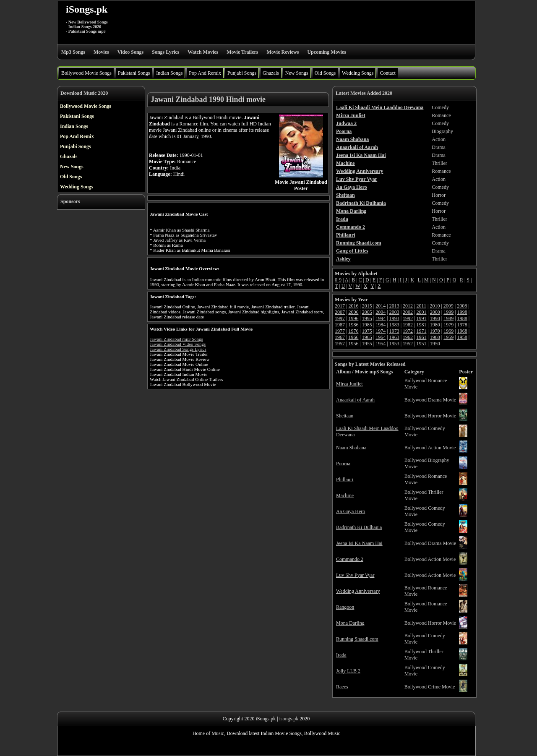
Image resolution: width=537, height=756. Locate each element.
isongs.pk (289, 719)
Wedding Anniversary (358, 591)
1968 (462, 331)
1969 (448, 331)
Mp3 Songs (73, 52)
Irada (341, 655)
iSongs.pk (87, 9)
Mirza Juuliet (349, 384)
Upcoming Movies (326, 52)
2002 (408, 312)
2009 (448, 306)
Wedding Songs (358, 73)
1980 (435, 325)
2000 (435, 312)
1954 (381, 344)
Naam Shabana (351, 448)
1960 (435, 337)
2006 (353, 312)
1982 (408, 325)
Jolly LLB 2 (348, 671)
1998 (462, 312)
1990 (435, 318)
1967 (340, 337)
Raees (342, 687)
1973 (394, 331)
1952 (408, 344)
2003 (394, 312)
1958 (462, 337)
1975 (367, 331)
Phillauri (345, 480)
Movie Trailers (242, 52)
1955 (367, 344)
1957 (340, 344)
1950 (435, 344)
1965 (367, 337)
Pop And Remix (205, 73)
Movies (101, 52)
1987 (340, 325)
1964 (381, 337)
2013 (394, 306)
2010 (435, 306)
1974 (381, 331)
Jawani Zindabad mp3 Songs (176, 339)
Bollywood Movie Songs (86, 73)
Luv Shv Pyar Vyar (355, 575)
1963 (394, 337)
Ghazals (271, 73)
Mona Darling (350, 623)
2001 (421, 312)
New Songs (297, 73)
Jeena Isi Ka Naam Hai (359, 543)
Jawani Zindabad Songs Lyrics (178, 349)
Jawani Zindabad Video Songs (178, 344)
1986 (353, 325)
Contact (387, 73)
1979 (448, 325)
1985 (367, 325)
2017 (340, 306)
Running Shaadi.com (357, 639)
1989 (448, 318)
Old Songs (325, 73)
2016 (353, 306)
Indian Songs (169, 73)
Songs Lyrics (166, 52)
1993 (394, 318)
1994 (381, 318)
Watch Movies (203, 52)
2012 (408, 306)
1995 (367, 318)
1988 (462, 318)
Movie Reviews (283, 52)
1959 (448, 337)
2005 (367, 312)
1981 (421, 325)
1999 (448, 312)
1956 (353, 344)
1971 (421, 331)
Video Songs (131, 52)
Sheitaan (345, 416)
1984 (381, 325)
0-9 (338, 280)
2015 (367, 306)
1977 (340, 331)
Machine (345, 495)
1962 (408, 337)
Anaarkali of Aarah (355, 400)
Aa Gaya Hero (351, 511)
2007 (340, 312)
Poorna (343, 464)
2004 (381, 312)
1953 (394, 344)
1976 (353, 331)
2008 (462, 306)
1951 (421, 344)
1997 (340, 318)
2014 (381, 306)
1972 (408, 331)
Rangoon (345, 607)
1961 (421, 337)
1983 (394, 325)
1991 (421, 318)
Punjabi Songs (242, 73)
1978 (462, 325)
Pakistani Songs (134, 73)
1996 (353, 318)
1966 (353, 337)
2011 (421, 306)
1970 (435, 331)
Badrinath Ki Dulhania (359, 527)
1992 (408, 318)
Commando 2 (350, 559)
